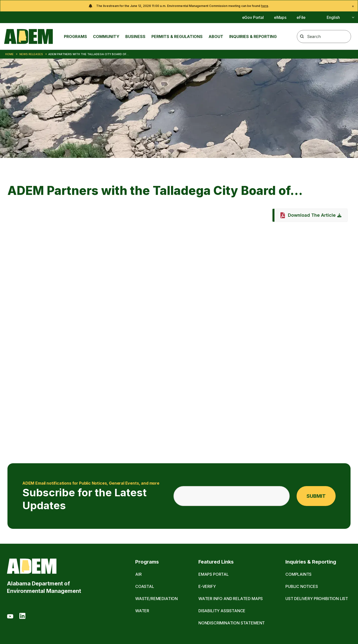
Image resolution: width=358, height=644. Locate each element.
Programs (75, 36)
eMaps (280, 17)
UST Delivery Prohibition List (317, 599)
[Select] (335, 17)
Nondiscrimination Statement (232, 623)
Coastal (145, 586)
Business (135, 36)
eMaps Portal (214, 574)
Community (106, 36)
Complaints (298, 574)
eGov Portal (253, 17)
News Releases (31, 54)
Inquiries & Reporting (253, 36)
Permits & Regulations (177, 36)
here (265, 6)
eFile (301, 17)
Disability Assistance (222, 611)
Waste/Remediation (157, 599)
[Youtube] (10, 617)
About (216, 36)
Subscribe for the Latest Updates (92, 496)
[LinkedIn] (22, 617)
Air (138, 574)
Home (9, 54)
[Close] (353, 6)
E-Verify (207, 586)
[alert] (179, 6)
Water (142, 611)
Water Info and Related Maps (231, 599)
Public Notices (302, 586)
